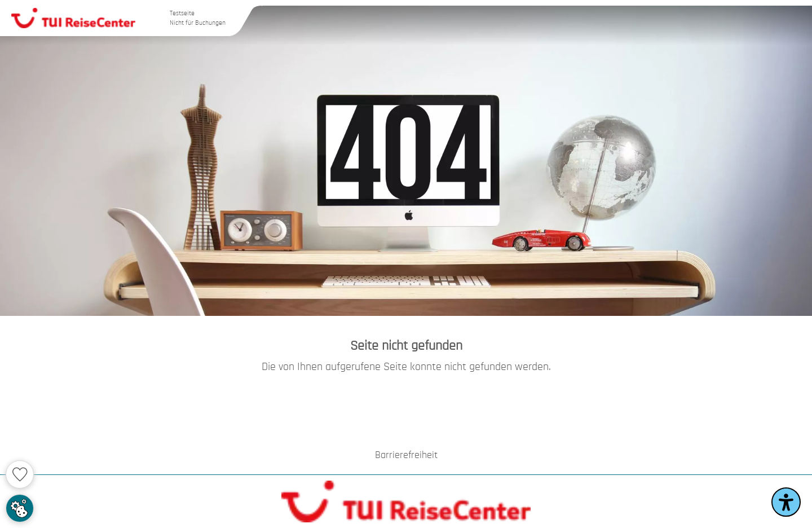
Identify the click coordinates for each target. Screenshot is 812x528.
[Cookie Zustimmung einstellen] (20, 508)
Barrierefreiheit (406, 455)
